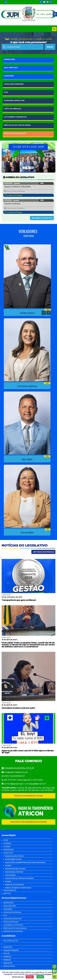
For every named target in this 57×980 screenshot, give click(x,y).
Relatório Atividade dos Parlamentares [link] (18, 888)
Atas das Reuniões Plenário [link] (14, 856)
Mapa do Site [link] (8, 963)
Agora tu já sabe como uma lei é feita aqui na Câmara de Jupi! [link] (28, 752)
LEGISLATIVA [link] (14, 100)
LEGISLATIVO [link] (8, 853)
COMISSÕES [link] (9, 76)
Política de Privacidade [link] (43, 974)
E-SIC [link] (6, 92)
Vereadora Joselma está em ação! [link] (18, 708)
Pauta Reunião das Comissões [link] (15, 869)
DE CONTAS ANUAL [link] (17, 125)
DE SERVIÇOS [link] (12, 109)
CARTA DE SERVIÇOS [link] (11, 922)
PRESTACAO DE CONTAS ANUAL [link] (15, 928)
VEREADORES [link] (9, 59)
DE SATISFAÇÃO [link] (15, 133)
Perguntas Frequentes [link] (11, 950)
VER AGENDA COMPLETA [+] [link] (42, 218)
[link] (6, 2)
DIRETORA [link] (11, 68)
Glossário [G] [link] (8, 947)
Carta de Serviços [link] (9, 966)
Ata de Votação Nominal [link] (13, 859)
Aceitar (40, 977)
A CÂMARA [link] (7, 843)
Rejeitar (30, 977)
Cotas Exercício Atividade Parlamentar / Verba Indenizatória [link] (25, 862)
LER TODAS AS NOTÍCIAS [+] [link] (43, 552)
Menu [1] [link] (6, 953)
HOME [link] (6, 840)
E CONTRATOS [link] (15, 117)
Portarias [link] (8, 881)
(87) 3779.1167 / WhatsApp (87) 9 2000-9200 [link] (23, 780)
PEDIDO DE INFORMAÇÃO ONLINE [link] (28, 796)
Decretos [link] (8, 866)
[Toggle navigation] (54, 29)
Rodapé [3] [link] (7, 960)
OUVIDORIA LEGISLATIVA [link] (12, 919)
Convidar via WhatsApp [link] (14, 195)
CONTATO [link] (7, 893)
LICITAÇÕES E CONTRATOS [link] (13, 925)
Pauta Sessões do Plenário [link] (14, 872)
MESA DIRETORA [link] (9, 906)
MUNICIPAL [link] (14, 84)
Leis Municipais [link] (10, 875)
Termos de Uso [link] (18, 977)
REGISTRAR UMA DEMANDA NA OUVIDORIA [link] (29, 822)
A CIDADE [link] (7, 846)
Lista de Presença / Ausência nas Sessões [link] (19, 878)
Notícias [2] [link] (7, 957)
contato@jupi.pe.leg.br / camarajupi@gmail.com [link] (25, 784)
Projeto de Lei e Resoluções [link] (14, 885)
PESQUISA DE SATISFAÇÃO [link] (13, 931)
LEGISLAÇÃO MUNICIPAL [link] (12, 912)
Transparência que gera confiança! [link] (19, 600)
